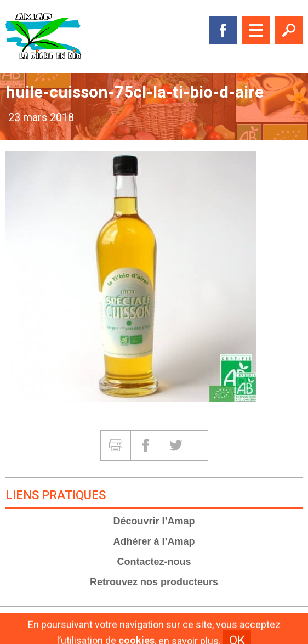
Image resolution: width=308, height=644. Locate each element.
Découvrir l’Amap (154, 521)
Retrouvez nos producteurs (154, 582)
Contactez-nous (154, 562)
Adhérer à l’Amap (154, 541)
